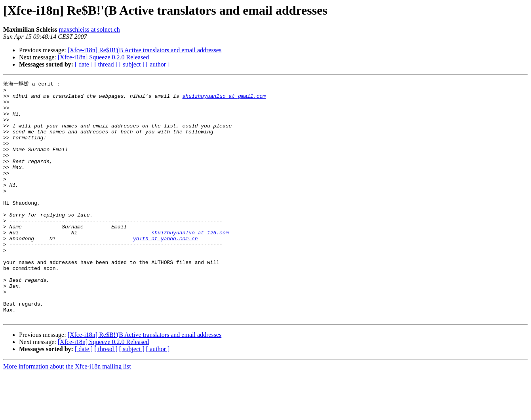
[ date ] (84, 64)
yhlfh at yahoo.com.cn (166, 270)
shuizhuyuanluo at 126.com (190, 262)
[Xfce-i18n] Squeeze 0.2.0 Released (104, 57)
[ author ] (158, 64)
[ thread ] (106, 64)
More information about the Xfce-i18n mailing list (67, 413)
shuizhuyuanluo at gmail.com (224, 99)
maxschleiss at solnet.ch (89, 29)
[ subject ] (132, 64)
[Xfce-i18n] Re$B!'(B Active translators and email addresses (145, 50)
